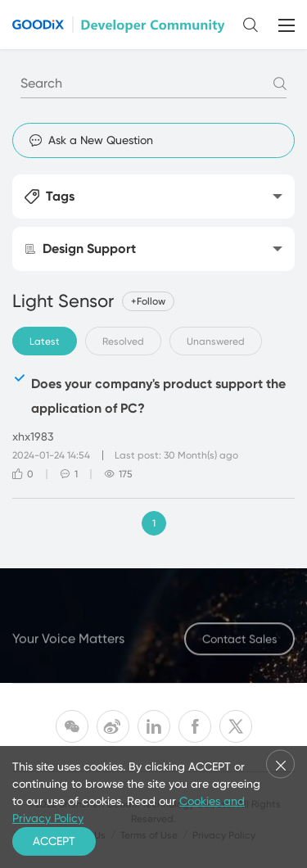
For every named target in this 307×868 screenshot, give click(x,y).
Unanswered (216, 341)
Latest (45, 341)
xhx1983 (33, 436)
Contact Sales (239, 643)
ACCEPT (54, 841)
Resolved (123, 341)
